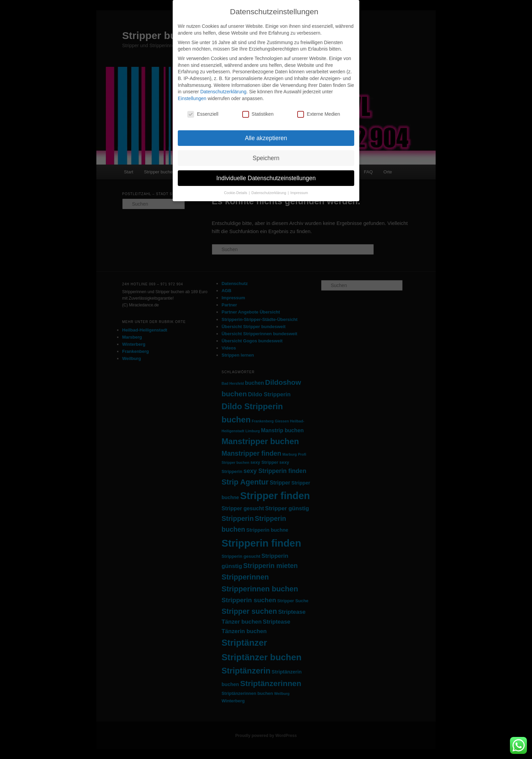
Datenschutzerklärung (223, 92)
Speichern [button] (266, 158)
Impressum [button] (299, 193)
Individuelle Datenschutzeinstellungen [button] (266, 178)
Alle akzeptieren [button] (266, 138)
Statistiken (258, 114)
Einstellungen (192, 98)
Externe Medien (319, 114)
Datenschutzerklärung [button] (269, 193)
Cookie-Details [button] (236, 193)
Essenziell (203, 114)
